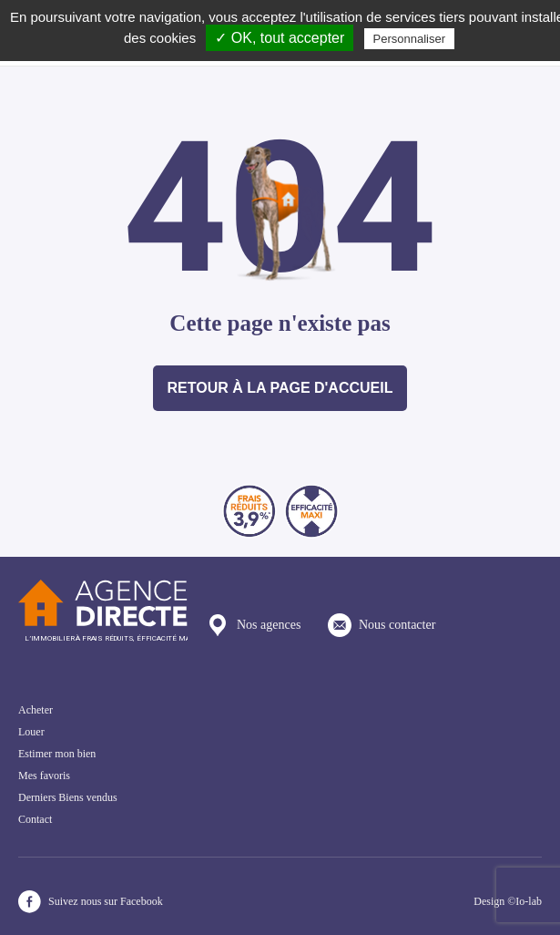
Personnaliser (410, 39)
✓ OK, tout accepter (280, 38)
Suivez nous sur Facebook (91, 902)
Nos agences (253, 625)
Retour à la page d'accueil (280, 388)
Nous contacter (382, 625)
